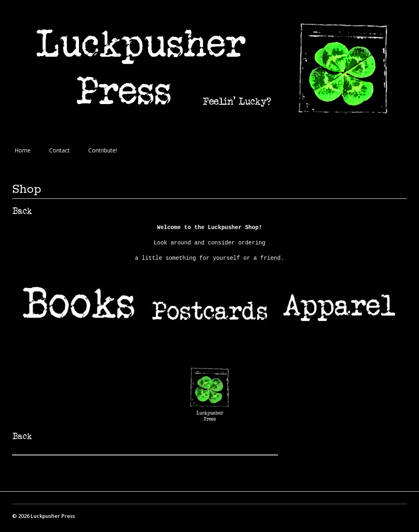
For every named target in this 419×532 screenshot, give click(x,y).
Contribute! (103, 150)
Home (23, 150)
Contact (59, 150)
